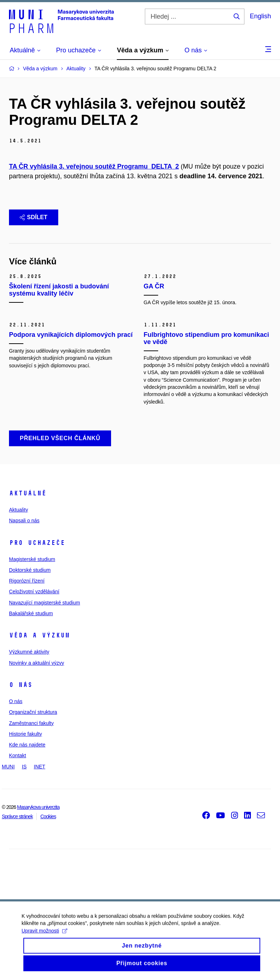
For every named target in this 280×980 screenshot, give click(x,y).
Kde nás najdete (27, 745)
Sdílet (34, 217)
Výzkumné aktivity (29, 652)
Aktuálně (28, 493)
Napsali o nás (24, 520)
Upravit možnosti (44, 937)
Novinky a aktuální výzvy (36, 663)
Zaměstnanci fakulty (31, 723)
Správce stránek (17, 816)
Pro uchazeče (37, 543)
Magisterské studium (32, 559)
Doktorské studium (30, 570)
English (260, 16)
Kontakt (17, 755)
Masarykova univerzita (38, 807)
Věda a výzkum (39, 635)
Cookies (48, 816)
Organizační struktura (33, 712)
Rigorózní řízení (27, 581)
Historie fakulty (26, 734)
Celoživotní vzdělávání (34, 592)
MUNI (8, 767)
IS (24, 767)
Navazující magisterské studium (45, 603)
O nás (21, 685)
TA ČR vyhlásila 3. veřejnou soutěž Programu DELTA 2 (94, 166)
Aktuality (19, 510)
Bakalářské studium (31, 613)
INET (40, 767)
